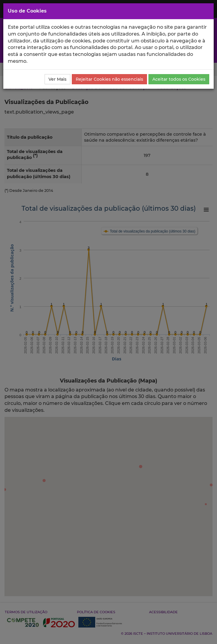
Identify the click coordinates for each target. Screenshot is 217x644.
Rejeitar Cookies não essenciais (109, 79)
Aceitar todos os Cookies (179, 79)
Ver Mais (57, 79)
